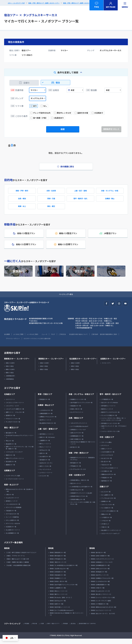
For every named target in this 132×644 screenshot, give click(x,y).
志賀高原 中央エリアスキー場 (79, 501)
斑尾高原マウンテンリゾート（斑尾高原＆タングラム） (83, 464)
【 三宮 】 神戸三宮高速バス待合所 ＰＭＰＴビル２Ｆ (21, 558)
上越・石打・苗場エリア (48, 434)
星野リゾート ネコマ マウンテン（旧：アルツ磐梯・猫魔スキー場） (20, 453)
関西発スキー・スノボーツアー (51, 364)
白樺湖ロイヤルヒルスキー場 (48, 422)
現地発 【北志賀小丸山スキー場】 (60, 574)
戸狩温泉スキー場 (76, 471)
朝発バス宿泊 (10, 378)
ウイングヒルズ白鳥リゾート (110, 473)
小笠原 (44, 629)
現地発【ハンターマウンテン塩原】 (101, 606)
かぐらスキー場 (44, 481)
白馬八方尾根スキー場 (77, 444)
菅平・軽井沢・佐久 (80, 200)
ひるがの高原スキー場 (108, 457)
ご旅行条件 (104, 339)
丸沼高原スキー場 (11, 532)
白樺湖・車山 (110, 200)
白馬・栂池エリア (76, 423)
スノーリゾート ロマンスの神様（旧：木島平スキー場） (83, 508)
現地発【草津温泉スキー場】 (99, 577)
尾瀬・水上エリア (11, 490)
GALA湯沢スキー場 (45, 462)
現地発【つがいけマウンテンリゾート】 (103, 564)
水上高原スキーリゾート (13, 535)
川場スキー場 (10, 500)
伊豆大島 (36, 629)
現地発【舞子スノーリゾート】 (59, 599)
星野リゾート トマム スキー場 (15, 417)
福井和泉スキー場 (106, 486)
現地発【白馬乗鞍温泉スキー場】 (101, 570)
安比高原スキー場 (11, 467)
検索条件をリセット (111, 129)
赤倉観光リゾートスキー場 (78, 404)
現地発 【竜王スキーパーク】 (58, 567)
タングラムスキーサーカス (78, 474)
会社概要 (7, 339)
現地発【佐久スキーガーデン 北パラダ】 (103, 619)
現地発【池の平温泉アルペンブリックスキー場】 (64, 590)
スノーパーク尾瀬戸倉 (12, 522)
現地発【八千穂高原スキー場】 (100, 609)
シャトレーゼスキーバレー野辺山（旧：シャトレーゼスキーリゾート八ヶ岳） (114, 424)
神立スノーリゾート (45, 452)
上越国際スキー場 (45, 446)
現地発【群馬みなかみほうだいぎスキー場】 (104, 612)
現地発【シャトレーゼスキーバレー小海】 (103, 603)
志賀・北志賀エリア (77, 480)
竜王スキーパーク (76, 488)
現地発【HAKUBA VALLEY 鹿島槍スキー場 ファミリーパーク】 (67, 619)
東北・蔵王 (51, 209)
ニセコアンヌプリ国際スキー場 (15, 414)
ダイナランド (105, 451)
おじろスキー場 (106, 497)
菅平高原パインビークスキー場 (110, 428)
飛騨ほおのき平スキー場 (108, 479)
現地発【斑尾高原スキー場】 (58, 558)
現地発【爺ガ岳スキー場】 (99, 558)
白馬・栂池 (22, 200)
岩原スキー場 (43, 458)
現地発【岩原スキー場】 (57, 609)
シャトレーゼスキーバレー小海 (110, 436)
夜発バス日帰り (10, 368)
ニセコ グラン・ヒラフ (12, 411)
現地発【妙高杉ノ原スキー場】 (59, 586)
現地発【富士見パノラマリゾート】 (101, 599)
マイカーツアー (106, 368)
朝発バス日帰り (10, 374)
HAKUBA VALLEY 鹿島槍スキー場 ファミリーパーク (83, 448)
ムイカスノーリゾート (46, 478)
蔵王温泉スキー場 (11, 438)
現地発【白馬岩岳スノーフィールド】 (102, 567)
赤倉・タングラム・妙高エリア (81, 399)
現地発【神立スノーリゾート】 (59, 596)
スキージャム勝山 (106, 447)
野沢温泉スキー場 (76, 468)
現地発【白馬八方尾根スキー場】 (101, 561)
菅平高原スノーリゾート (108, 411)
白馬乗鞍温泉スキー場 (77, 441)
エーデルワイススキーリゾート (15, 484)
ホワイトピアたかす (107, 460)
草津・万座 (51, 200)
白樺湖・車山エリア (46, 410)
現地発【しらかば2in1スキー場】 (101, 586)
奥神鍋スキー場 (106, 506)
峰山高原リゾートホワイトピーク (111, 535)
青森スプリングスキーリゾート (15, 463)
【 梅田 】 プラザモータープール (15, 561)
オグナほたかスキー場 (12, 519)
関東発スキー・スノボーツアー (17, 364)
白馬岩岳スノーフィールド (78, 435)
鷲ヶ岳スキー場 (106, 467)
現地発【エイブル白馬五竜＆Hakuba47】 (62, 615)
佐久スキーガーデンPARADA (110, 408)
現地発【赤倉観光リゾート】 (58, 583)
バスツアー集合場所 (15, 547)
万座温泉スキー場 (11, 516)
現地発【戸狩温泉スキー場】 (58, 564)
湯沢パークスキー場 (45, 471)
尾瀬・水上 (22, 209)
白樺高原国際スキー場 (46, 419)
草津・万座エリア (45, 399)
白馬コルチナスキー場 (77, 438)
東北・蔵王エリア (11, 433)
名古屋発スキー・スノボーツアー (83, 364)
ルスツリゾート (10, 404)
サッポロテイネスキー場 (13, 427)
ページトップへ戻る (66, 299)
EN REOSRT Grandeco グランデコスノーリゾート (20, 442)
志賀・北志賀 (51, 192)
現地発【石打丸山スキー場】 (58, 606)
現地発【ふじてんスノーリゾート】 (101, 615)
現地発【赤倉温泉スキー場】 (58, 580)
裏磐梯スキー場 (10, 470)
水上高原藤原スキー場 (12, 538)
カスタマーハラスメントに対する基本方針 (61, 344)
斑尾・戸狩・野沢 (22, 192)
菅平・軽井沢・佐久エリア (110, 399)
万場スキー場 (105, 532)
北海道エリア (10, 399)
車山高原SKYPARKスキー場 (48, 428)
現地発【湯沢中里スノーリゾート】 (60, 612)
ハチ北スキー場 (106, 526)
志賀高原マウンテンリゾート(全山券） (82, 498)
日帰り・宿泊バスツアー (56, 629)
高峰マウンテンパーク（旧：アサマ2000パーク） (114, 432)
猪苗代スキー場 (10, 460)
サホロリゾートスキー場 (13, 424)
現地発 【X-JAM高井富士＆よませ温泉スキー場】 (64, 570)
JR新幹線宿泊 (10, 384)
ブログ (58, 339)
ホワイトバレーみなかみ (13, 529)
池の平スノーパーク (45, 425)
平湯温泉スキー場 (106, 483)
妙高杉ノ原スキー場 (76, 414)
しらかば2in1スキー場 (46, 415)
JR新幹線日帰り (10, 381)
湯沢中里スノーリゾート (47, 439)
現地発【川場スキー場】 (98, 593)
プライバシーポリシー (34, 344)
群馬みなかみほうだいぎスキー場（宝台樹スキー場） (19, 495)
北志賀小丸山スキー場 (77, 495)
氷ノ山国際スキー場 (107, 500)
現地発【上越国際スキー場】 (58, 593)
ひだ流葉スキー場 (106, 476)
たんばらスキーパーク (12, 503)
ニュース (49, 339)
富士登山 (78, 629)
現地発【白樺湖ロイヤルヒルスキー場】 (103, 583)
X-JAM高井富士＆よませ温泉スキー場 (81, 492)
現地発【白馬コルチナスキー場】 (101, 574)
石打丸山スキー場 (45, 455)
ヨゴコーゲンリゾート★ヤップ (110, 539)
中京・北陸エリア (107, 442)
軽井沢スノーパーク (107, 414)
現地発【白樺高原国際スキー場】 (101, 590)
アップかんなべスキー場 (108, 503)
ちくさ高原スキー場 (107, 513)
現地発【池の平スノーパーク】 (100, 580)
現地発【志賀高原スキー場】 (58, 577)
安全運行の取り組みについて (86, 339)
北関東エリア (10, 476)
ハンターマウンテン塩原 (13, 481)
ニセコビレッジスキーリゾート (15, 408)
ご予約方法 (68, 339)
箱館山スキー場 (106, 519)
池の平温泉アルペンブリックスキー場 (81, 408)
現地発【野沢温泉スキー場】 (58, 561)
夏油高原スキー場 (11, 449)
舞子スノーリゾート (45, 449)
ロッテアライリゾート (77, 417)
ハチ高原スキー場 (106, 523)
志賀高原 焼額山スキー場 (78, 505)
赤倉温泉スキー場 (76, 411)
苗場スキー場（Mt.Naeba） (48, 442)
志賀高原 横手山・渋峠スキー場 (80, 485)
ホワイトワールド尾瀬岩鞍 (14, 512)
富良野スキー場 (10, 420)
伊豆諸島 (27, 629)
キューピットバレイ (45, 474)
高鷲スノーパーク (106, 454)
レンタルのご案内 (35, 339)
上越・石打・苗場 (80, 192)
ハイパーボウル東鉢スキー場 (110, 516)
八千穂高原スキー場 (107, 404)
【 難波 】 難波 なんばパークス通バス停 (17, 564)
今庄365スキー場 (106, 470)
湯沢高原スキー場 (45, 465)
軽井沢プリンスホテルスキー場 (110, 417)
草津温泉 (69, 629)
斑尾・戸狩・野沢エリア (79, 458)
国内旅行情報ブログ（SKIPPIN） (94, 629)
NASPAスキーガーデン (46, 468)
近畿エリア (104, 492)
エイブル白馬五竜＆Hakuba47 (79, 431)
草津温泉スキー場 (45, 404)
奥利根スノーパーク (12, 506)
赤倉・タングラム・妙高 (110, 192)
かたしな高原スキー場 (12, 525)
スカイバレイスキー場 (108, 510)
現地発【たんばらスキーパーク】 (101, 596)
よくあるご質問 (20, 339)
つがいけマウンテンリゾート (79, 428)
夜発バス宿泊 (10, 371)
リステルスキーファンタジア (14, 457)
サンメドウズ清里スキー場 (109, 420)
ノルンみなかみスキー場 (13, 509)
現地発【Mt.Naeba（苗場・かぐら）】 (61, 603)
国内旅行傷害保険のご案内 (13, 344)
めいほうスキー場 (106, 463)
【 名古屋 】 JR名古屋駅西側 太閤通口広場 (18, 570)
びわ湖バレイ (105, 529)
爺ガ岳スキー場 (75, 452)
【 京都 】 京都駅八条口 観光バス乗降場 (17, 567)
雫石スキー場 (10, 446)
